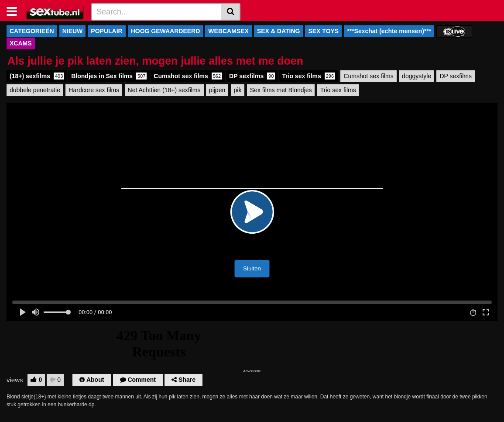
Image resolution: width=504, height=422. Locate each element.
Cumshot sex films (188, 76)
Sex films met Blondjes (281, 90)
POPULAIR (106, 31)
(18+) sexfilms (37, 76)
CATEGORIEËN (32, 31)
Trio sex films (309, 76)
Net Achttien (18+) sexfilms (164, 90)
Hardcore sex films (94, 90)
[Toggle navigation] (15, 10)
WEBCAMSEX (228, 31)
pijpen (217, 90)
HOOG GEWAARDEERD (166, 31)
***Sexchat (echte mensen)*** (389, 31)
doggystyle (417, 76)
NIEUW (73, 31)
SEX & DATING (279, 31)
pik (238, 90)
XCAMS (21, 43)
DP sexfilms (252, 76)
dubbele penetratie (35, 90)
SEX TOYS (323, 31)
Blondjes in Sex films (109, 76)
